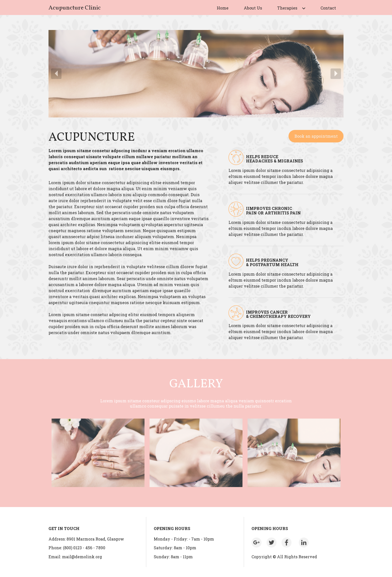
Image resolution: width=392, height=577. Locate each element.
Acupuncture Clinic (75, 8)
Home (223, 8)
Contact (328, 8)
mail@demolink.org (82, 557)
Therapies (287, 8)
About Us (253, 8)
